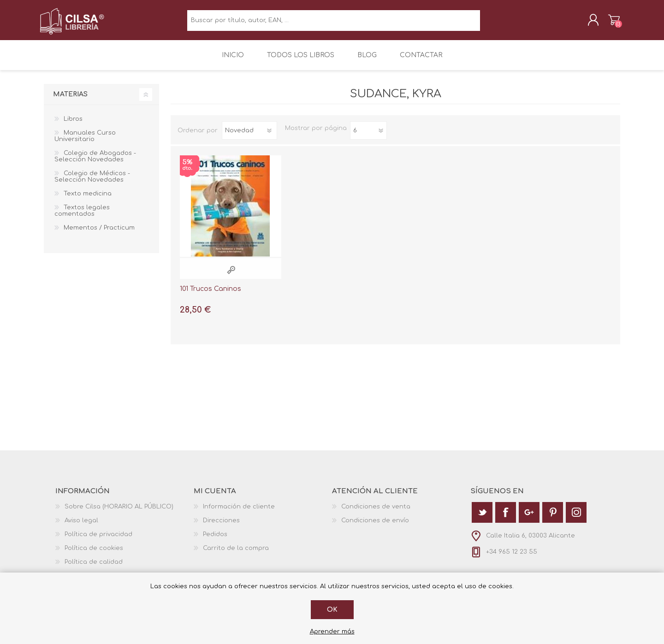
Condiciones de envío (375, 526)
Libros (73, 125)
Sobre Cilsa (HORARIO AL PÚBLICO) (119, 512)
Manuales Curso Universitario (85, 142)
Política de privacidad (98, 540)
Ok (332, 610)
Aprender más (332, 632)
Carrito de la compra (610, 23)
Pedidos (215, 540)
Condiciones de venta (376, 512)
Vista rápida (231, 276)
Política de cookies (94, 554)
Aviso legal (81, 526)
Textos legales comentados (82, 217)
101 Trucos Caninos (210, 295)
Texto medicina (88, 200)
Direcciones (221, 526)
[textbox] (334, 23)
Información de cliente (239, 512)
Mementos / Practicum (99, 234)
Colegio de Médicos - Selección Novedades (92, 183)
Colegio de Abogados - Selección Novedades (95, 162)
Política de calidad (94, 567)
